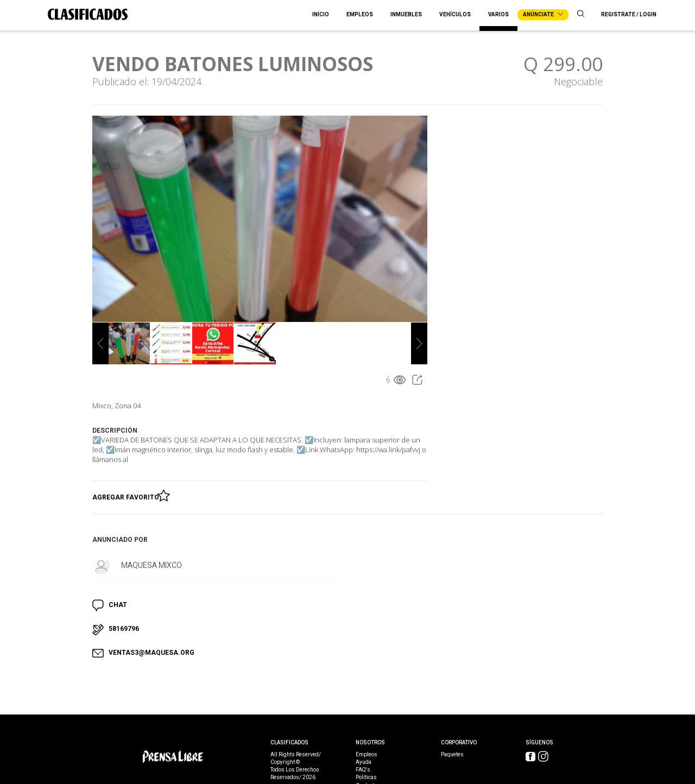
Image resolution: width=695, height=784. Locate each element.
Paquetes (452, 755)
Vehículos (455, 15)
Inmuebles (406, 15)
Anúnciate (543, 15)
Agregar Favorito (127, 495)
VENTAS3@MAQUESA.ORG (151, 653)
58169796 (124, 629)
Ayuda (364, 762)
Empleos (360, 15)
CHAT (118, 605)
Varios (498, 15)
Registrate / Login (629, 15)
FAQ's (363, 770)
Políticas (366, 777)
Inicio (321, 15)
